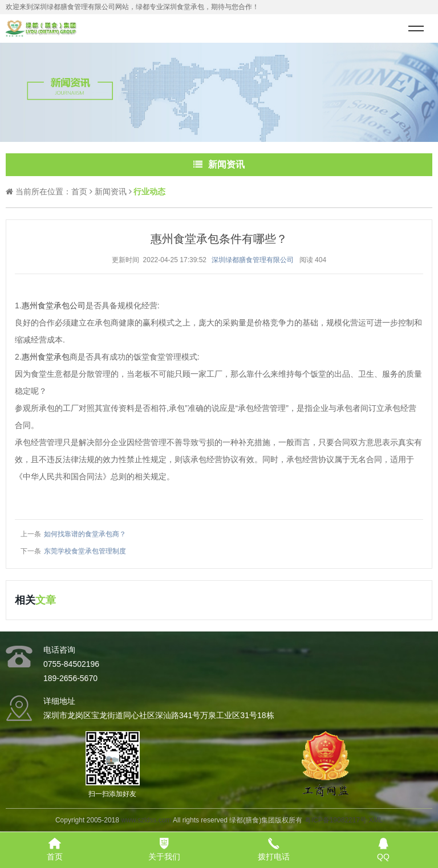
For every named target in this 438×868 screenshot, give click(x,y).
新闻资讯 (111, 191)
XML (376, 820)
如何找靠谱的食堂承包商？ (85, 534)
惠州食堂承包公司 (54, 305)
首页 (79, 191)
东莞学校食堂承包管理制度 (85, 551)
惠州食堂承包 (46, 357)
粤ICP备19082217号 (336, 820)
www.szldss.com (146, 820)
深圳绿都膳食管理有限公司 (253, 260)
